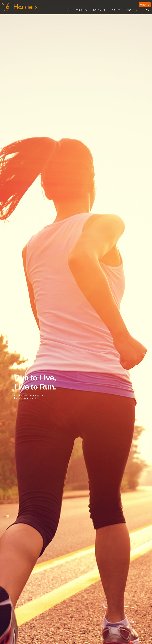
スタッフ (116, 10)
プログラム (81, 10)
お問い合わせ (132, 10)
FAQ (147, 10)
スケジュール (99, 10)
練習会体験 (145, 5)
